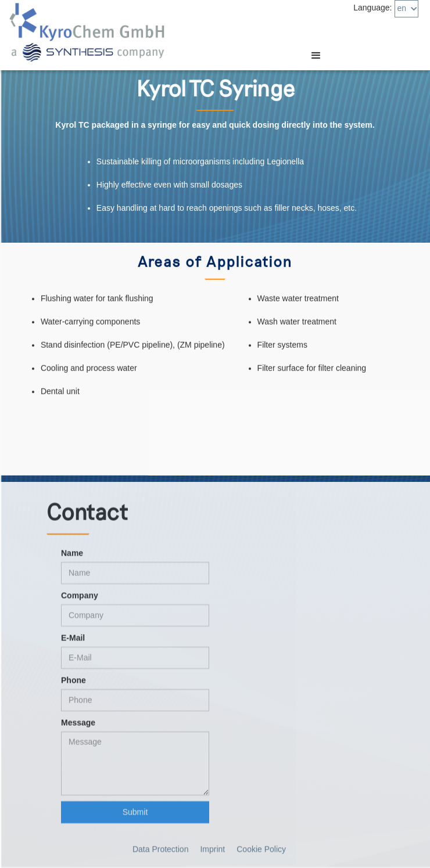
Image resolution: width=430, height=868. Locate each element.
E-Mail (73, 642)
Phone (74, 685)
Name (72, 557)
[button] (406, 9)
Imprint (212, 853)
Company (80, 600)
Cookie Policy (261, 853)
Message (78, 727)
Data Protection (161, 853)
